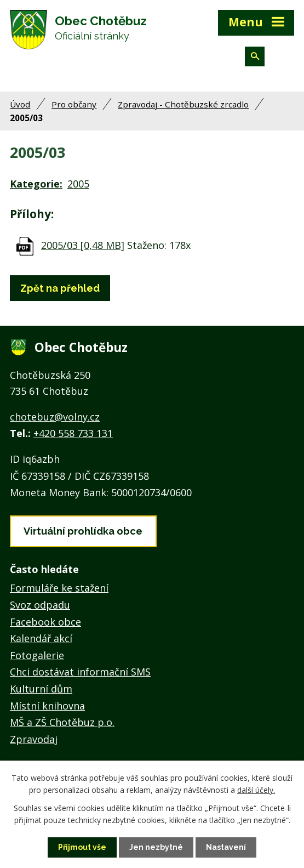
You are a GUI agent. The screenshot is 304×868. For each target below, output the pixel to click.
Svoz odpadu (40, 605)
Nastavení (226, 847)
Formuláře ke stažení (59, 588)
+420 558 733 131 (73, 433)
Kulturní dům (41, 689)
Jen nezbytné (156, 847)
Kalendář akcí (41, 638)
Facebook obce (45, 622)
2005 (78, 184)
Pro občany (74, 104)
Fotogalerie (37, 655)
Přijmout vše (82, 847)
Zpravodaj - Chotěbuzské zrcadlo (183, 104)
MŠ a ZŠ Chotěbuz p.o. (62, 722)
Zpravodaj (34, 739)
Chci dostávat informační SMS (80, 672)
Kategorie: (36, 184)
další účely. (256, 790)
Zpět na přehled (60, 288)
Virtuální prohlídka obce (83, 531)
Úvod (20, 104)
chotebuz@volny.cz (55, 417)
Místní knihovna (47, 706)
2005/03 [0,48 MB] (83, 245)
